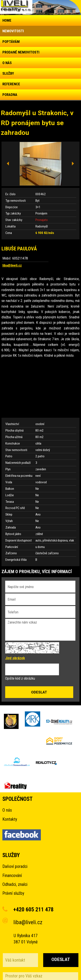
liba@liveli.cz (12, 265)
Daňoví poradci (15, 866)
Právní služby (13, 893)
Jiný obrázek (15, 658)
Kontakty (10, 819)
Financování (12, 876)
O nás (7, 810)
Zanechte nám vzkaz (40, 630)
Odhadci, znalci (15, 884)
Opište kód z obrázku (20, 678)
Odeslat (61, 960)
